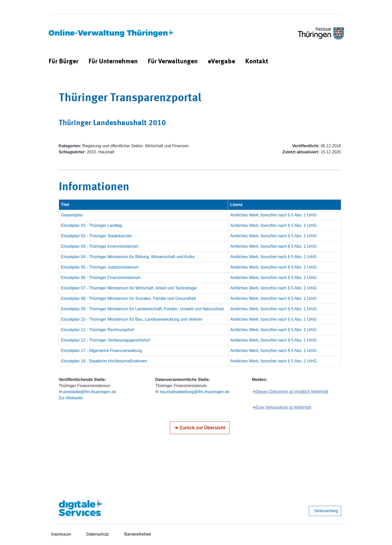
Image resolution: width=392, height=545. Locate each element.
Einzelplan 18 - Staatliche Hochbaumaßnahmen (104, 361)
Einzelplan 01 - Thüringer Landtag (92, 225)
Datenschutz (98, 534)
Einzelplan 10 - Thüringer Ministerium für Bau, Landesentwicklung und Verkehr (132, 319)
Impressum (61, 534)
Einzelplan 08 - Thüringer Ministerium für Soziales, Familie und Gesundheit (129, 298)
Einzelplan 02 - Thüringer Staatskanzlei (96, 236)
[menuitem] (63, 62)
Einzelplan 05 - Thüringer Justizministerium (100, 267)
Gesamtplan (72, 215)
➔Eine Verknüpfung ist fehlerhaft (282, 407)
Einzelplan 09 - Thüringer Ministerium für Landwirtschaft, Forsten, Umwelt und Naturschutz (143, 309)
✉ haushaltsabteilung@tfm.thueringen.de (192, 392)
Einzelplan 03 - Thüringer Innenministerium (100, 246)
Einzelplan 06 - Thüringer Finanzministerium (101, 278)
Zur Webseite (71, 398)
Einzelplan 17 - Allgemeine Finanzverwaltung (101, 351)
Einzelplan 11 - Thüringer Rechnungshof (97, 330)
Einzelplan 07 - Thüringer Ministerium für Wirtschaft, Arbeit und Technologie (129, 288)
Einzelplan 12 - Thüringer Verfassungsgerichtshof (105, 340)
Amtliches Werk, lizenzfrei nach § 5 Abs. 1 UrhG (273, 215)
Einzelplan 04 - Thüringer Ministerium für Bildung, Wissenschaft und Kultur (128, 257)
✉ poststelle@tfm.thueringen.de (88, 392)
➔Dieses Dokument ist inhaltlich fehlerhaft (290, 392)
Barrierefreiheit (138, 534)
